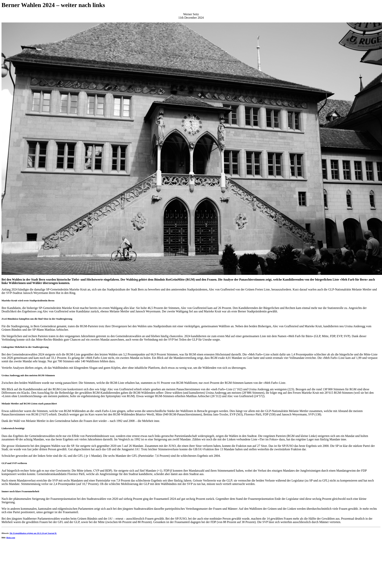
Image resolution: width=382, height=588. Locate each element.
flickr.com (11, 538)
